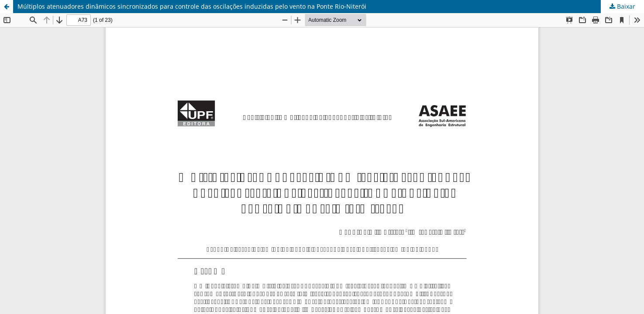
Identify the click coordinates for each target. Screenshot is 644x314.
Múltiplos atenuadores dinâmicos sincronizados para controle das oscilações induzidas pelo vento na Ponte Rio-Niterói (192, 6)
